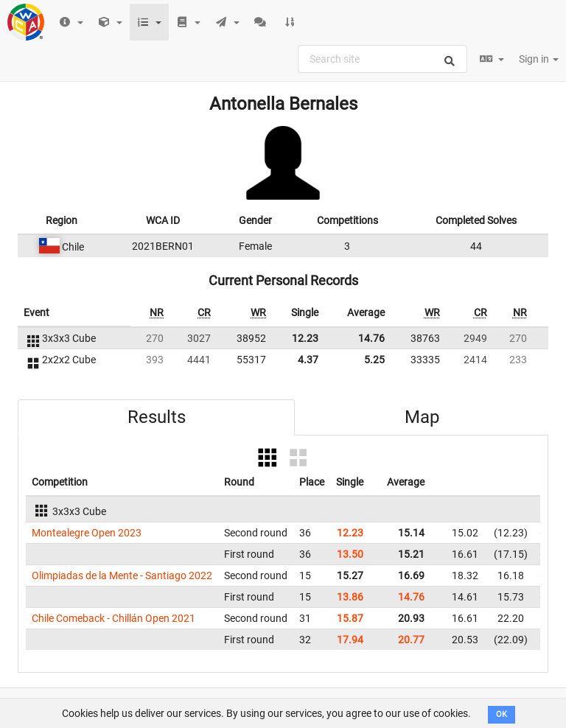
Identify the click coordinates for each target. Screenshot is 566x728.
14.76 (371, 338)
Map (422, 417)
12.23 (305, 338)
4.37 (308, 360)
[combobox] (382, 59)
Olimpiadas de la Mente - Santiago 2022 (122, 575)
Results (157, 417)
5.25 (374, 360)
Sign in (539, 59)
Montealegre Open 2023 (87, 533)
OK (502, 714)
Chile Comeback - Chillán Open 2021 (113, 618)
